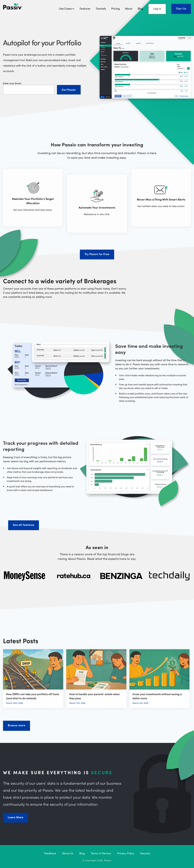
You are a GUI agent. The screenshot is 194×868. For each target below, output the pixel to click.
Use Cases (67, 8)
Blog (140, 8)
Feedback (50, 853)
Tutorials (101, 8)
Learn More (16, 817)
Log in (157, 8)
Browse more (17, 725)
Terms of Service (101, 853)
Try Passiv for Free (97, 254)
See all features (24, 525)
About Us (68, 853)
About (129, 8)
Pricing (115, 8)
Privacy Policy (126, 853)
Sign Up (181, 8)
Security (145, 853)
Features (85, 8)
